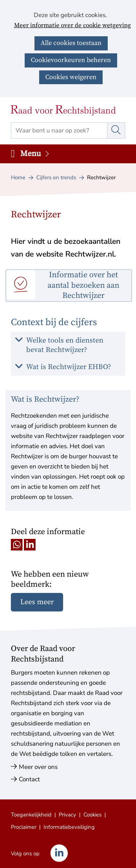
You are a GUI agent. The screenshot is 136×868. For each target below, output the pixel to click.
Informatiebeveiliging (69, 827)
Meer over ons (38, 767)
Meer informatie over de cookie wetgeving (73, 26)
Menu (35, 154)
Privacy (67, 815)
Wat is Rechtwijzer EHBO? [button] (69, 367)
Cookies (92, 815)
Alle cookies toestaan (71, 43)
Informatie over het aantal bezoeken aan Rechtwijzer (83, 285)
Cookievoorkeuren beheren (71, 60)
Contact (29, 779)
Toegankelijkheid (31, 815)
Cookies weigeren (71, 77)
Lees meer (37, 602)
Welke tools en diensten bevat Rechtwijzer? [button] (65, 345)
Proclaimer (24, 827)
